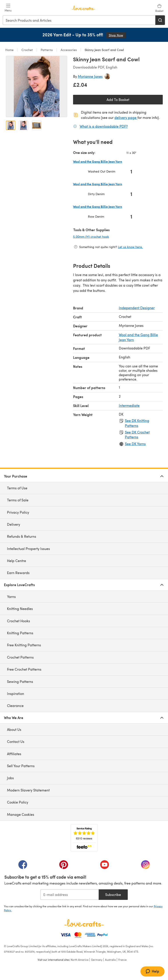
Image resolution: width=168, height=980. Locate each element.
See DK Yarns (135, 444)
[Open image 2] (24, 125)
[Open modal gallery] (37, 86)
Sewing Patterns (20, 681)
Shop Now (117, 35)
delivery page (126, 117)
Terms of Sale (18, 500)
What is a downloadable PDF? (104, 126)
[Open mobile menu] (8, 8)
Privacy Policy (18, 512)
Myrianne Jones (90, 76)
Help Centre (17, 561)
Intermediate (129, 405)
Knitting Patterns (20, 633)
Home (10, 50)
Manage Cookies (21, 814)
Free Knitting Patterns (24, 645)
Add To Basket (118, 100)
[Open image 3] (37, 125)
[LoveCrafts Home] (84, 923)
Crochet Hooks (18, 621)
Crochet (27, 50)
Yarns (11, 597)
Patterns (47, 50)
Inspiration (16, 694)
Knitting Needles (20, 609)
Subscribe (113, 895)
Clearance (15, 706)
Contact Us (16, 741)
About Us (14, 729)
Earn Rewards (18, 573)
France (122, 960)
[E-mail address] (69, 895)
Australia (110, 960)
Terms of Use (17, 488)
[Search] (160, 20)
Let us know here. (130, 247)
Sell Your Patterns (21, 766)
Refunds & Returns (22, 536)
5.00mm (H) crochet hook (105, 236)
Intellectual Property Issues (28, 549)
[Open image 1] (11, 125)
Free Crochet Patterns (24, 669)
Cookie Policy (18, 802)
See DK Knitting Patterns (137, 423)
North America (80, 960)
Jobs (10, 778)
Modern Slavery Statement (28, 790)
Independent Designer (137, 308)
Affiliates (14, 754)
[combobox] (79, 20)
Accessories (69, 50)
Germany (97, 960)
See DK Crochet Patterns (137, 434)
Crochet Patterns (20, 657)
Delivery (14, 524)
